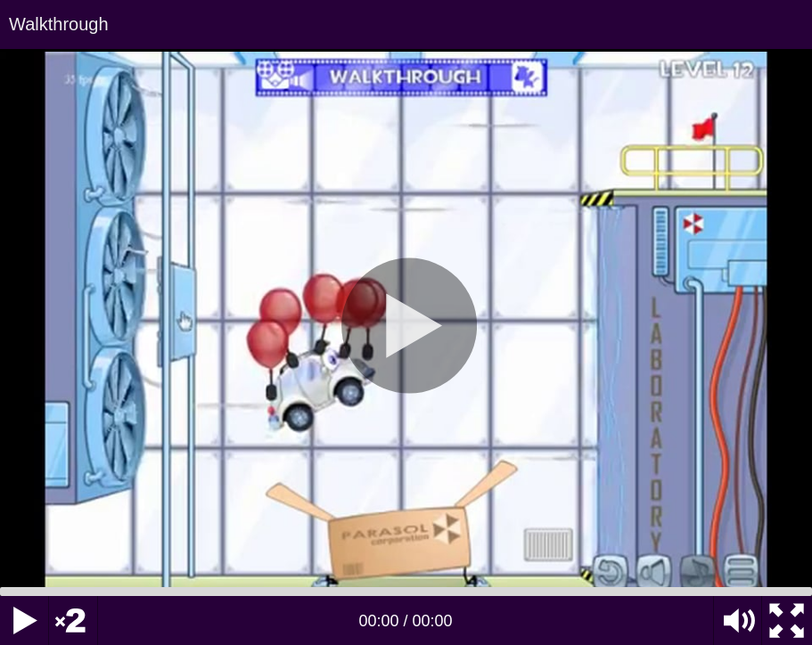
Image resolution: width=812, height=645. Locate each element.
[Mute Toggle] (738, 621)
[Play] (25, 621)
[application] (406, 322)
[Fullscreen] (787, 621)
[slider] (406, 592)
